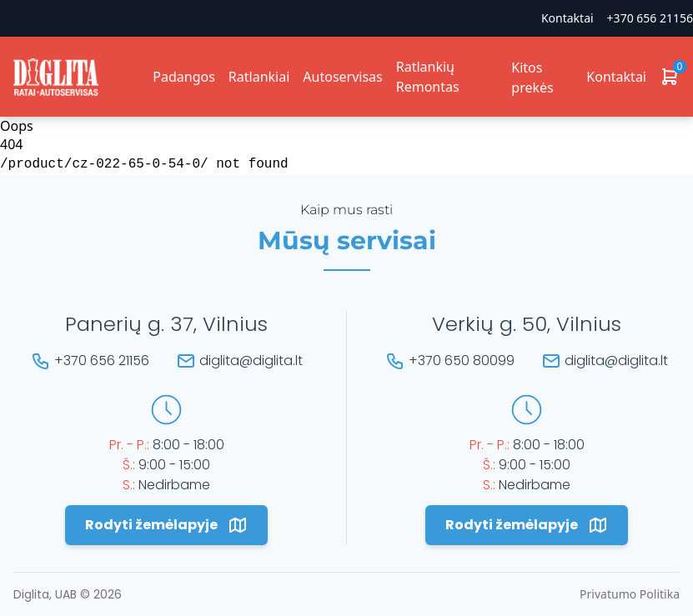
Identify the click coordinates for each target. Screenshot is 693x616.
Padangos (184, 77)
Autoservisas (342, 77)
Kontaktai (567, 18)
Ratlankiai (259, 77)
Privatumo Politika (630, 594)
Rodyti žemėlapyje (166, 525)
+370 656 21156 (650, 18)
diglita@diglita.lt (251, 361)
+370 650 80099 (462, 361)
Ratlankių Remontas (428, 77)
